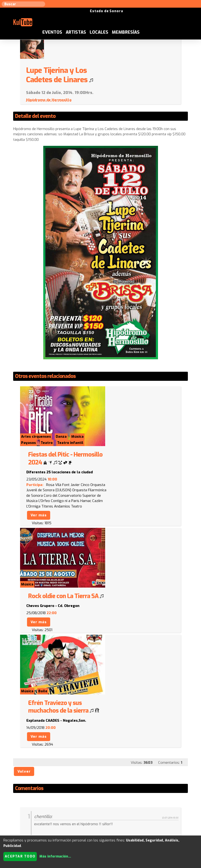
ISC (139, 814)
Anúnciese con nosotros (113, 814)
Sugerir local (48, 814)
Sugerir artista (21, 814)
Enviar (37, 791)
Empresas (183, 814)
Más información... (55, 856)
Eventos (79, 15)
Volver (25, 600)
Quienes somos (158, 814)
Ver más (116, 442)
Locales (125, 15)
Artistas (102, 15)
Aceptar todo (20, 856)
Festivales (101, 820)
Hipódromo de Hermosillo (126, 74)
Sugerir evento (76, 814)
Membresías (152, 15)
